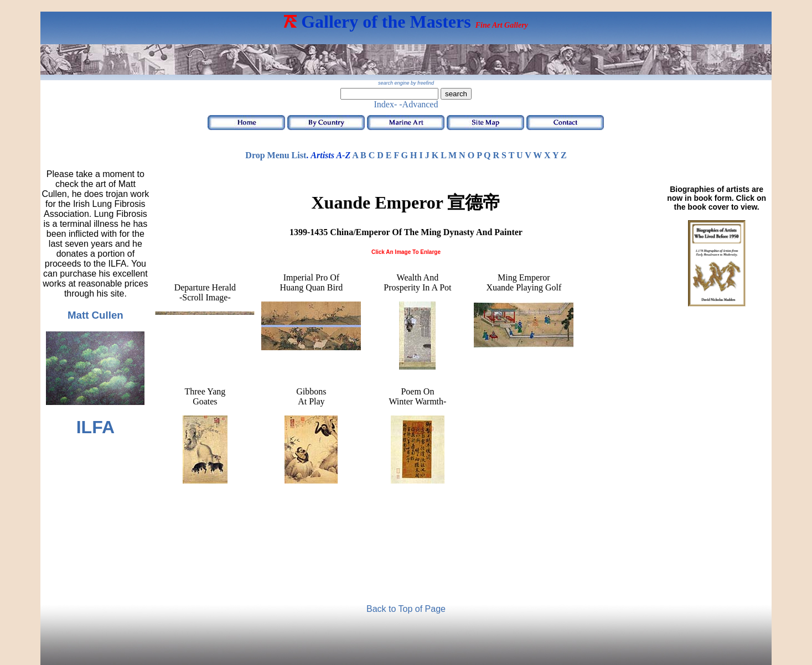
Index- (386, 104)
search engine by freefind (406, 83)
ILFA (95, 427)
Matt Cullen (95, 315)
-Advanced (418, 104)
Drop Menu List (276, 155)
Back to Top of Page (406, 609)
